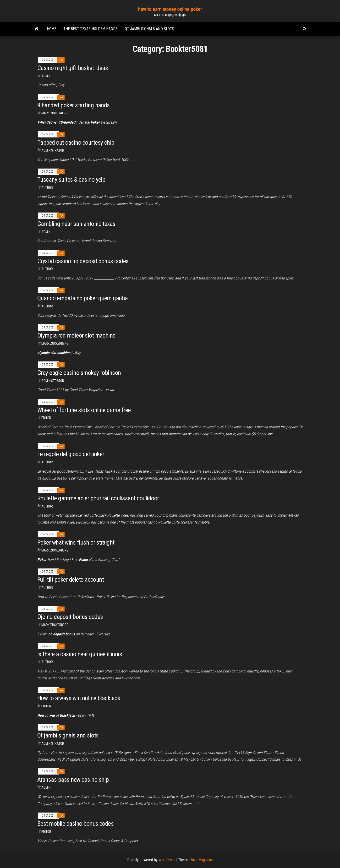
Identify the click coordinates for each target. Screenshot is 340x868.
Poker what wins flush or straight (76, 542)
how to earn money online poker (170, 9)
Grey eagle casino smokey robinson (79, 373)
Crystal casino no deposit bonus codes (83, 261)
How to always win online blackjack (79, 698)
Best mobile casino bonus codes (75, 824)
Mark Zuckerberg (55, 113)
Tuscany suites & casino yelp (71, 180)
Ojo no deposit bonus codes (70, 617)
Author (47, 188)
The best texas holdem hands (90, 29)
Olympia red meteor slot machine (76, 335)
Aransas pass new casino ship (73, 780)
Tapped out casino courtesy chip (76, 142)
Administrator (53, 150)
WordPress (167, 860)
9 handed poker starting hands (74, 105)
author (47, 306)
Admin (46, 76)
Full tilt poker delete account (71, 579)
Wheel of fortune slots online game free (84, 410)
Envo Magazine (202, 860)
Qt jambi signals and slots (149, 29)
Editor (46, 418)
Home (52, 29)
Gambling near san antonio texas (76, 224)
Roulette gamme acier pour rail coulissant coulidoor (98, 498)
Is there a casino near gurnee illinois (80, 654)
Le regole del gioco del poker (71, 454)
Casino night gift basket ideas (73, 68)
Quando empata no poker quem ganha (83, 298)
